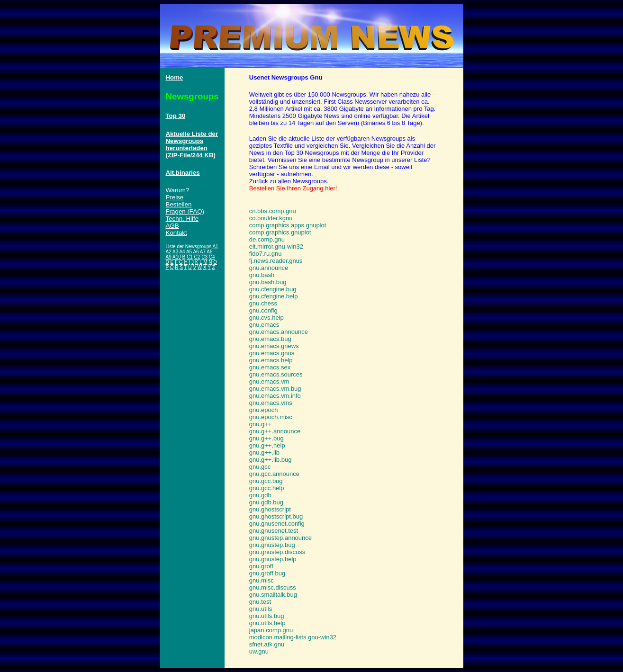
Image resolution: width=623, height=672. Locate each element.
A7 (203, 252)
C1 (190, 257)
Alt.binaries (183, 173)
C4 (212, 257)
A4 (182, 252)
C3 (204, 257)
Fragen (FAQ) (185, 211)
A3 (175, 252)
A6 (196, 252)
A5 (189, 252)
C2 (197, 257)
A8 (209, 252)
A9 (169, 257)
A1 (215, 246)
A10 (177, 257)
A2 (169, 252)
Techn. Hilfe (182, 219)
